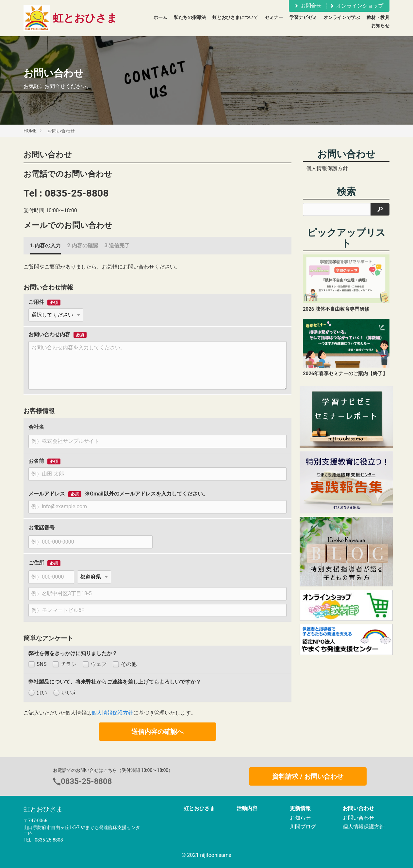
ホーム (160, 17)
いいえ (65, 693)
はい (38, 693)
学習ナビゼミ (303, 17)
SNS (37, 664)
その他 (125, 664)
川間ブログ (303, 827)
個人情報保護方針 (112, 713)
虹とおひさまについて (235, 17)
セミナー (274, 17)
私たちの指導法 (190, 17)
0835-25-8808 (77, 193)
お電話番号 (41, 528)
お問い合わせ (61, 131)
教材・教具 (378, 17)
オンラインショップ (356, 6)
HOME (30, 131)
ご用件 (36, 302)
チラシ (65, 664)
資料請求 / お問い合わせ (308, 776)
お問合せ (308, 6)
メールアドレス (47, 494)
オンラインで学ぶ (342, 17)
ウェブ (95, 664)
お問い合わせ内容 (49, 335)
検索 (346, 192)
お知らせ (380, 26)
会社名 (36, 427)
